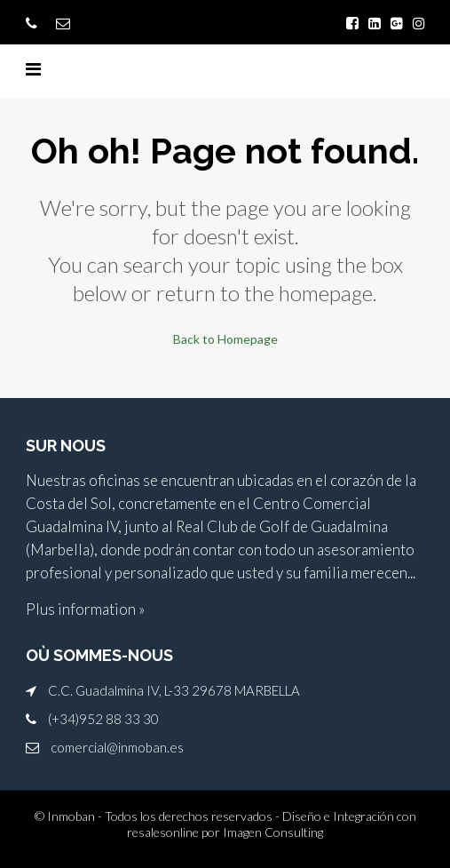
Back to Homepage (225, 339)
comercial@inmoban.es (117, 747)
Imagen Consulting (273, 832)
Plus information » (85, 609)
